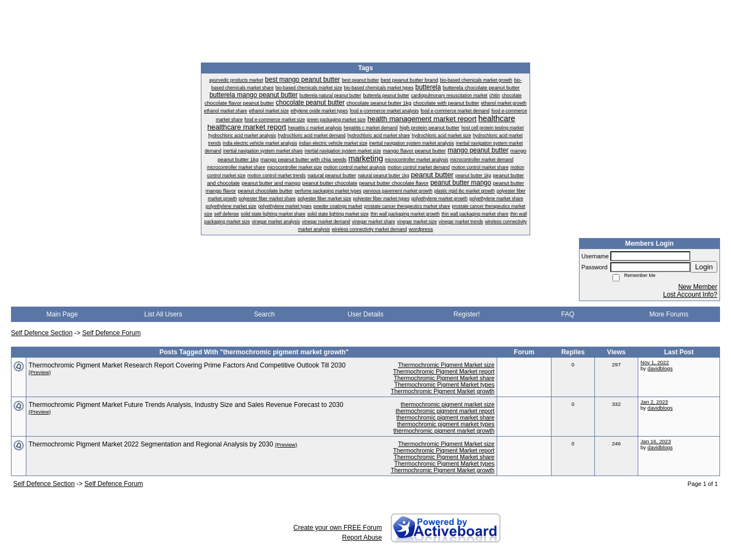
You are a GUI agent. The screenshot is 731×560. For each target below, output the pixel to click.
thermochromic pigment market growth (444, 431)
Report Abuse (362, 538)
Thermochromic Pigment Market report (444, 371)
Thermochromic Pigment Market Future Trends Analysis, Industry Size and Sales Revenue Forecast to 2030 (186, 405)
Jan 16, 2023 (656, 441)
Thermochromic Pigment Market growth (443, 391)
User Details (365, 314)
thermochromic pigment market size (448, 404)
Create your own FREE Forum (338, 528)
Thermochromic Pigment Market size (446, 365)
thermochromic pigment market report (445, 411)
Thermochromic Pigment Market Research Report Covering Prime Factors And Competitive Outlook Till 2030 (187, 365)
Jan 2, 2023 (654, 402)
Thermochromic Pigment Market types (445, 384)
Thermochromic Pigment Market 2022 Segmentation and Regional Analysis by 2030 (151, 444)
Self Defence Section (42, 333)
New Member (698, 287)
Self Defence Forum (112, 333)
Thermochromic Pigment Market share (444, 378)
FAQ (568, 314)
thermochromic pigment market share (445, 417)
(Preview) (40, 372)
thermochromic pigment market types (446, 424)
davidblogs (660, 368)
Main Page (62, 314)
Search (265, 314)
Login (704, 267)
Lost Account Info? (690, 295)
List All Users (163, 314)
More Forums (669, 314)
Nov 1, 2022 (655, 362)
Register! (466, 314)
